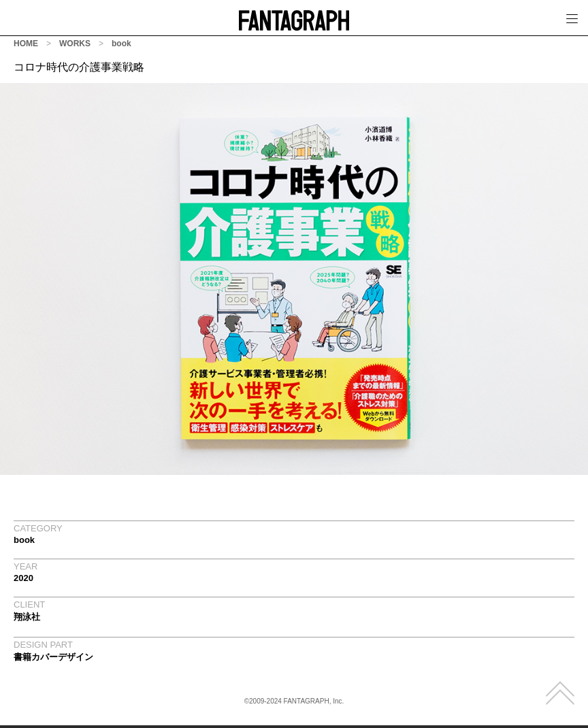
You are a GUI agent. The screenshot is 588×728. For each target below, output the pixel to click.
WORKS (75, 44)
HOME (26, 44)
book (121, 44)
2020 (23, 578)
